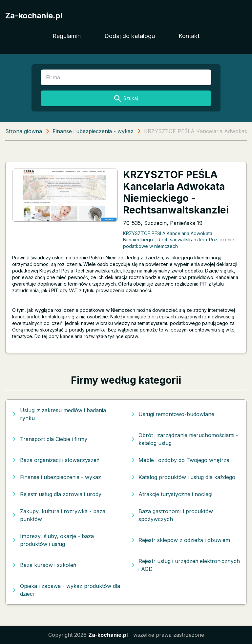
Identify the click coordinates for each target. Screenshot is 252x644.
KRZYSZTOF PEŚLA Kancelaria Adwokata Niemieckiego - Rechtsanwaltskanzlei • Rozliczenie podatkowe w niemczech (179, 240)
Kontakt (189, 36)
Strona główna (24, 131)
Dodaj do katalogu (130, 36)
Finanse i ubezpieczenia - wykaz (93, 131)
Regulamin (67, 36)
